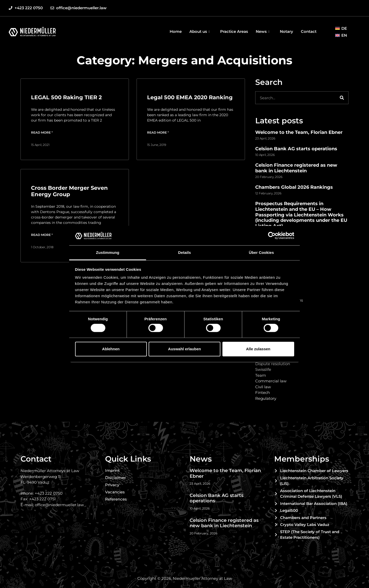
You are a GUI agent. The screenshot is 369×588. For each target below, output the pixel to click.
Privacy (112, 485)
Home (176, 31)
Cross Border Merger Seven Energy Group (69, 191)
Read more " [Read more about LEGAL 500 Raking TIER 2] (42, 132)
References (116, 499)
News (263, 31)
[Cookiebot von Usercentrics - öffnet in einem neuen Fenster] (272, 236)
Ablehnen (111, 349)
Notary (286, 31)
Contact (309, 31)
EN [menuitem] (344, 35)
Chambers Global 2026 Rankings (294, 187)
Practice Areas (234, 31)
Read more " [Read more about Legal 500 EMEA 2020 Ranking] (158, 132)
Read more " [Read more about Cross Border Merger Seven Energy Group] (42, 235)
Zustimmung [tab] (108, 252)
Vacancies (115, 492)
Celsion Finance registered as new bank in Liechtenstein (296, 168)
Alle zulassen (258, 349)
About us (200, 31)
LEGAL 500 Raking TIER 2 (66, 97)
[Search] (342, 98)
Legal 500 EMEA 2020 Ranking (190, 97)
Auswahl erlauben (184, 349)
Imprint (112, 470)
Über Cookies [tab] (261, 252)
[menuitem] (341, 28)
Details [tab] (184, 252)
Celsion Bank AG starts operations (296, 149)
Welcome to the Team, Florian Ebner (299, 132)
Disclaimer (115, 478)
